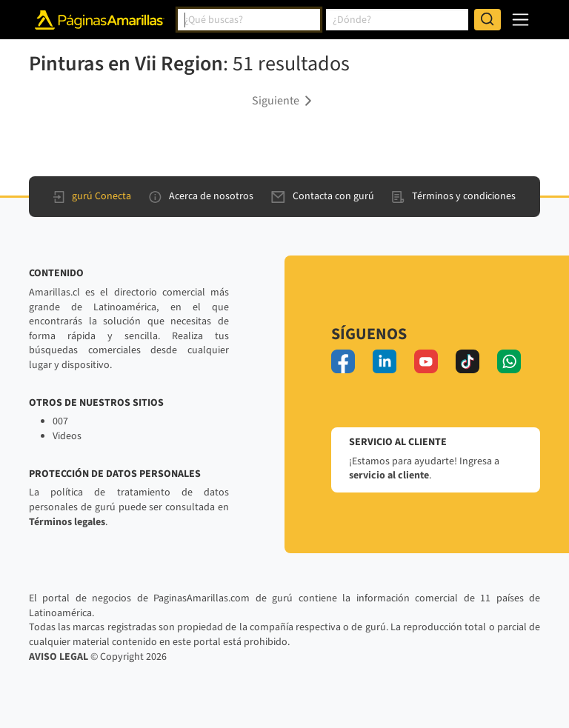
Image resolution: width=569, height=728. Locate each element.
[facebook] (343, 361)
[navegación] (520, 20)
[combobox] (249, 20)
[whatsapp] (509, 361)
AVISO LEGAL (59, 657)
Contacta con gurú (323, 196)
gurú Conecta (92, 196)
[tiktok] (467, 361)
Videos (67, 436)
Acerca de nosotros (201, 196)
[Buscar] (488, 20)
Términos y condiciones (454, 196)
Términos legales (67, 522)
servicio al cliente (389, 475)
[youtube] (426, 361)
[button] (284, 100)
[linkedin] (385, 361)
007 (60, 421)
